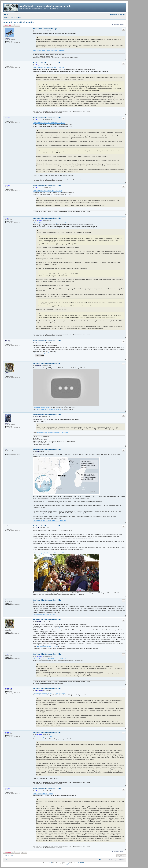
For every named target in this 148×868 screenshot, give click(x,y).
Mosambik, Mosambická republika (18, 22)
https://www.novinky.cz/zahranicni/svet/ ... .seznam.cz (49, 353)
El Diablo (7, 423)
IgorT (6, 450)
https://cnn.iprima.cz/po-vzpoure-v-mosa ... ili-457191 (49, 693)
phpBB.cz (69, 864)
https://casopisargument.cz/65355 (43, 794)
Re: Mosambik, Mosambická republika (47, 63)
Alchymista (8, 63)
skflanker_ (7, 373)
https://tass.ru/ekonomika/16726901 (47, 647)
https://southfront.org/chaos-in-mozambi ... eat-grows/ (49, 122)
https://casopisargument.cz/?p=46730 (44, 614)
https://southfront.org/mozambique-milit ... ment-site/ (49, 68)
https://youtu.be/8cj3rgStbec (41, 407)
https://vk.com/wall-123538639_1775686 (49, 409)
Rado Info (7, 341)
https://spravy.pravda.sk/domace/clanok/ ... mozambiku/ (50, 520)
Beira (61, 628)
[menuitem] (6, 15)
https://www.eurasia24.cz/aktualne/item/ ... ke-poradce (49, 51)
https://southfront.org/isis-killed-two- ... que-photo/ (48, 191)
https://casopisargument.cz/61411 (43, 737)
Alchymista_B (8, 688)
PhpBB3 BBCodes (82, 863)
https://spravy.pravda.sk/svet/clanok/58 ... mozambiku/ (49, 553)
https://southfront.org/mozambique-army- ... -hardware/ (49, 223)
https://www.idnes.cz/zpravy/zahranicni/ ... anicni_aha (53, 433)
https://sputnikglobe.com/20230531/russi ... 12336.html (49, 659)
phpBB (50, 863)
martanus (7, 38)
